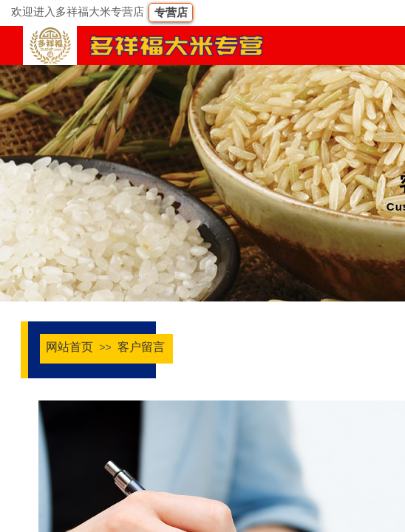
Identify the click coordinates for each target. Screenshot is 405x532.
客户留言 (141, 347)
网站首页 (69, 347)
